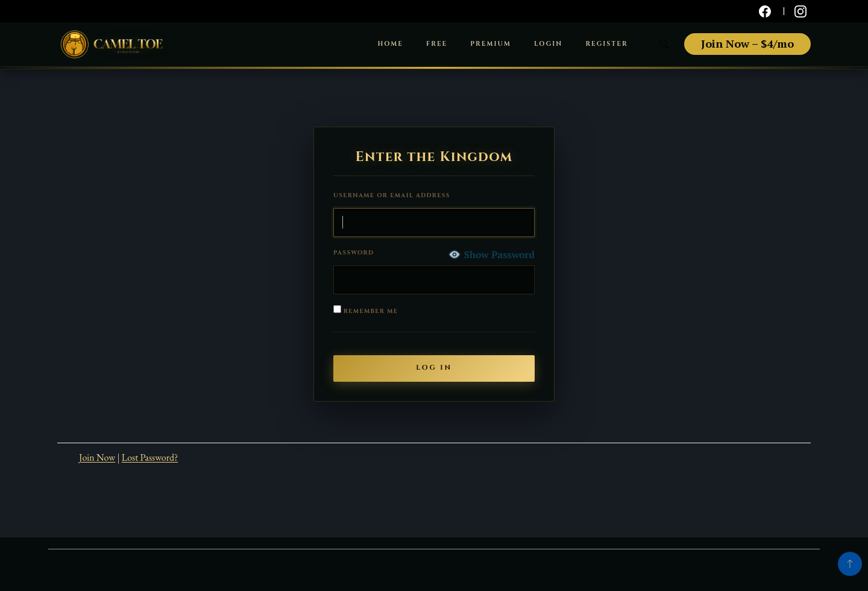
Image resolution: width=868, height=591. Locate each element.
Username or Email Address (392, 196)
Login (548, 44)
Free (437, 44)
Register (606, 44)
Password (354, 253)
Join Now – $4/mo (747, 43)
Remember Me (366, 310)
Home (390, 44)
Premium (491, 44)
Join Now (97, 457)
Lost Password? (150, 457)
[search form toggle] (664, 44)
